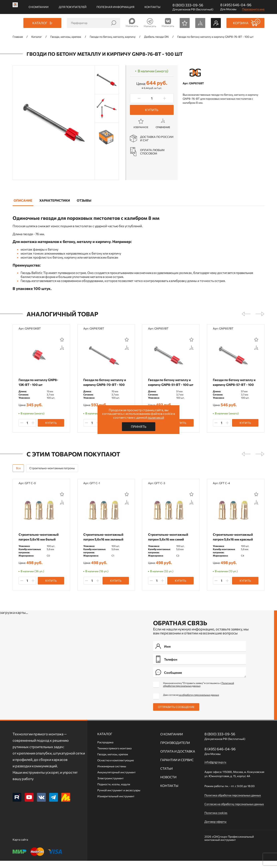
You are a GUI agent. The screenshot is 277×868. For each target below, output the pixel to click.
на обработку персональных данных (199, 702)
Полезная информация (115, 7)
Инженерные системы (112, 773)
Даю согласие (191, 702)
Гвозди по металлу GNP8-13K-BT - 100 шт (38, 382)
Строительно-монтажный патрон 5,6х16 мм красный (233, 542)
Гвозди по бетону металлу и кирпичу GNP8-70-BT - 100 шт (105, 385)
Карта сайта (20, 847)
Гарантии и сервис (177, 767)
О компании (39, 7)
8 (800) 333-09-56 (188, 5)
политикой (156, 417)
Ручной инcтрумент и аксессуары (119, 797)
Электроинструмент (111, 785)
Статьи (166, 776)
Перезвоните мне (253, 9)
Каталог (105, 741)
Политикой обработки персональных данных (199, 692)
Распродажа (105, 749)
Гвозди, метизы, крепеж (113, 761)
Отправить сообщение (176, 714)
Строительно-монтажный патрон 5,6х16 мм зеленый (103, 542)
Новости (168, 784)
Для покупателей (73, 7)
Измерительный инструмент (116, 803)
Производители (175, 750)
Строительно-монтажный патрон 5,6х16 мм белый (39, 542)
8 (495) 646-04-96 (236, 5)
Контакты (152, 7)
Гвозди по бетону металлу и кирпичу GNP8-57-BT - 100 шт (234, 385)
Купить (152, 110)
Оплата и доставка (178, 758)
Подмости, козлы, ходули (114, 791)
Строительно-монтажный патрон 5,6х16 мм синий (168, 542)
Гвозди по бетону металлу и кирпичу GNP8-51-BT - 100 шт (171, 382)
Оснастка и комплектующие (116, 767)
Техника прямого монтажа (114, 755)
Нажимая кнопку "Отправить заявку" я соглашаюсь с (199, 692)
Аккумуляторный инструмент (117, 779)
